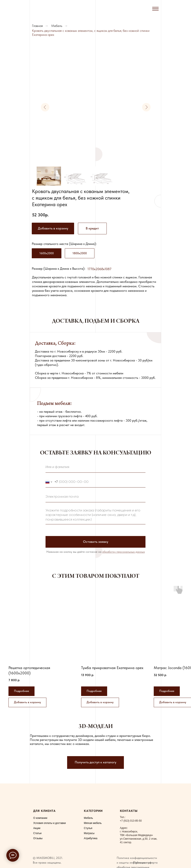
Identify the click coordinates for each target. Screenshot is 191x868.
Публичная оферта (145, 862)
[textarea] (95, 515)
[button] (92, 228)
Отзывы (38, 838)
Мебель (57, 26)
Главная (37, 26)
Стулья (88, 828)
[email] (95, 497)
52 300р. (40, 215)
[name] (95, 467)
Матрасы (89, 833)
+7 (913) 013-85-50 (131, 821)
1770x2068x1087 (99, 269)
